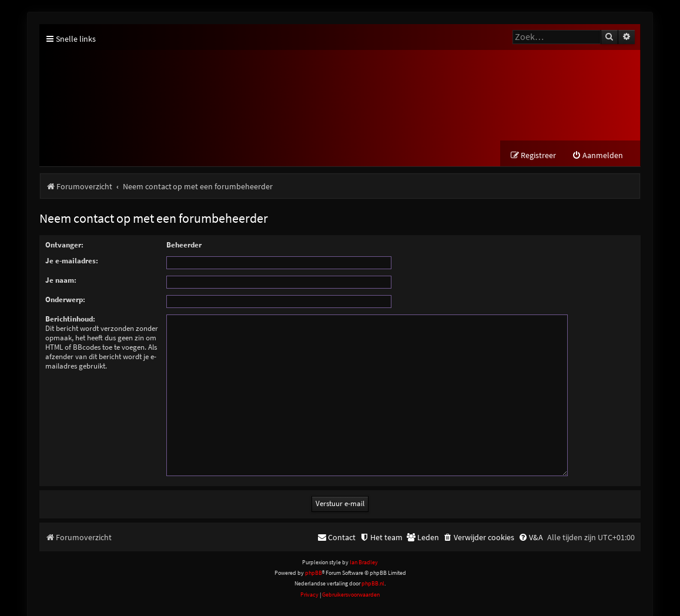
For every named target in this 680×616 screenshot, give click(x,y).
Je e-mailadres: (72, 261)
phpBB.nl (373, 569)
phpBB (314, 559)
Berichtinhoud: (70, 319)
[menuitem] (597, 156)
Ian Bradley (364, 548)
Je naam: (61, 280)
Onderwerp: (65, 299)
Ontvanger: (64, 245)
